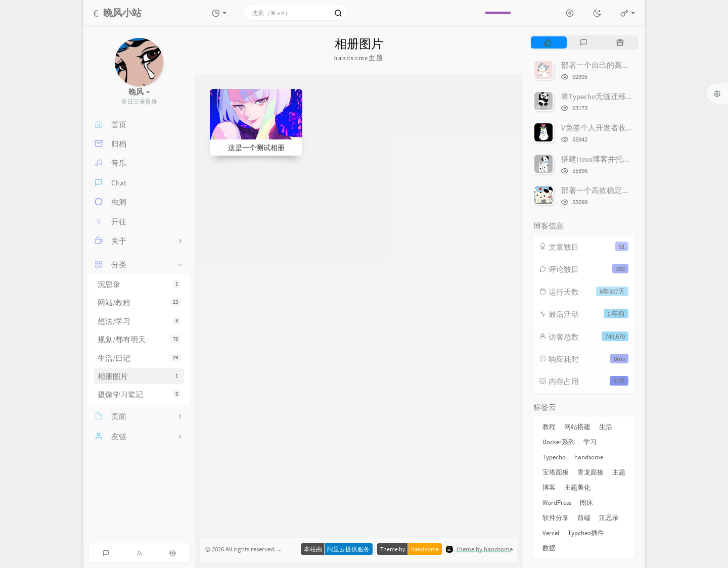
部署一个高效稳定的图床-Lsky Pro (617, 190)
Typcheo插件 (586, 533)
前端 (584, 518)
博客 (549, 487)
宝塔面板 (556, 472)
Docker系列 (559, 442)
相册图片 (139, 376)
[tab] (548, 42)
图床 (586, 503)
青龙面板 (590, 472)
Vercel (551, 533)
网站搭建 (577, 427)
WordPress (557, 503)
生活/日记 (139, 358)
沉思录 (139, 284)
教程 (549, 427)
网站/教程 (139, 302)
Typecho (554, 457)
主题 (619, 472)
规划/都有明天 (139, 339)
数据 (549, 548)
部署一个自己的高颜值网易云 (610, 65)
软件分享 (556, 518)
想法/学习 (139, 321)
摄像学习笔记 (139, 394)
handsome (589, 457)
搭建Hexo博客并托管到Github (610, 159)
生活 (606, 427)
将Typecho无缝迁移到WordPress (614, 96)
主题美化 (577, 487)
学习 (590, 442)
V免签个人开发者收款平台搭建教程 (620, 128)
